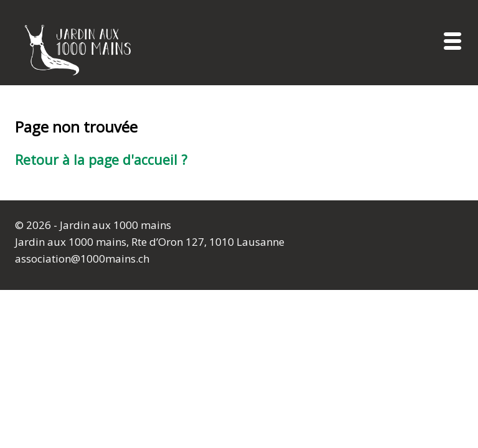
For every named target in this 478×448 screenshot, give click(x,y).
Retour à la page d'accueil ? (101, 160)
